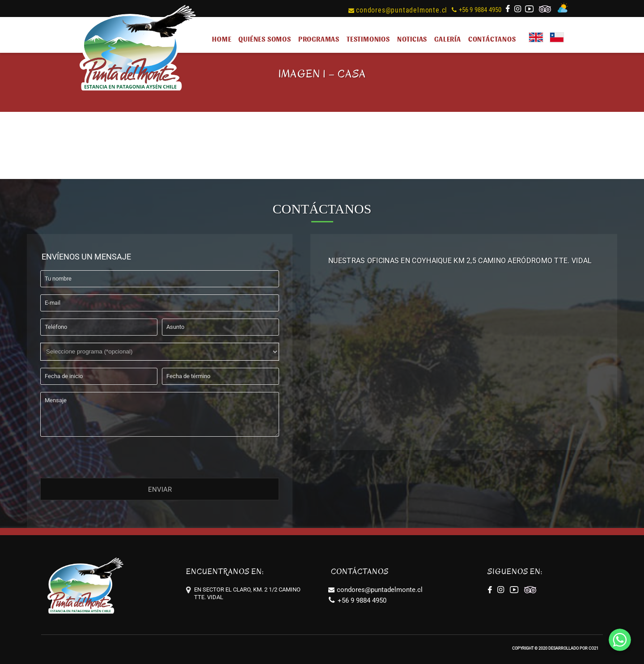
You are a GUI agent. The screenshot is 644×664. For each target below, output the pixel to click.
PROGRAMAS (319, 39)
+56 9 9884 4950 (477, 10)
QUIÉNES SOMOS (265, 39)
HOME (222, 39)
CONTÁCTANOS (492, 39)
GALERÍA (448, 39)
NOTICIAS (412, 39)
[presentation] (108, 455)
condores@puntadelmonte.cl (398, 10)
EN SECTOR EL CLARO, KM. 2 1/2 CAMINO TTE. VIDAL (247, 593)
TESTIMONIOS (368, 39)
